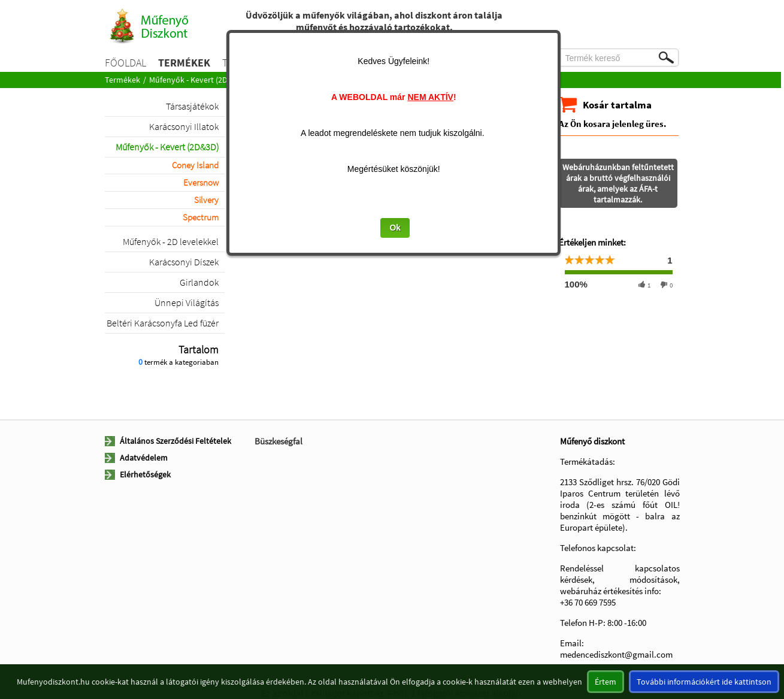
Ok (397, 228)
